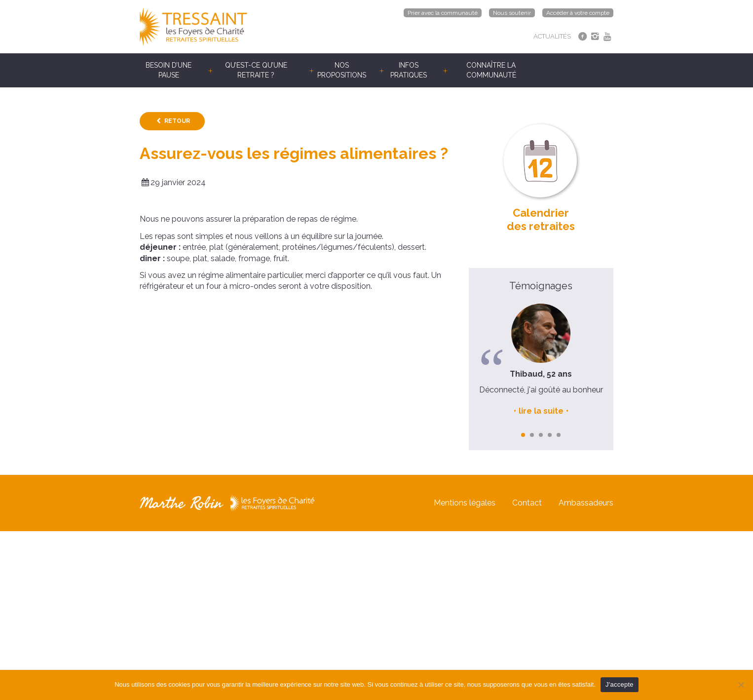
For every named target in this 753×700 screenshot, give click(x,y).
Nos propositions (342, 70)
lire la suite (541, 411)
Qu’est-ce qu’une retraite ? (256, 70)
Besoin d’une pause (169, 70)
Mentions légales (465, 503)
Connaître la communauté (491, 70)
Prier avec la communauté (443, 13)
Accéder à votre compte (578, 13)
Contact (527, 503)
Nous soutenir (512, 13)
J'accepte (620, 684)
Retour (177, 121)
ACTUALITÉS (552, 36)
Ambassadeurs (586, 503)
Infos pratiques (409, 70)
